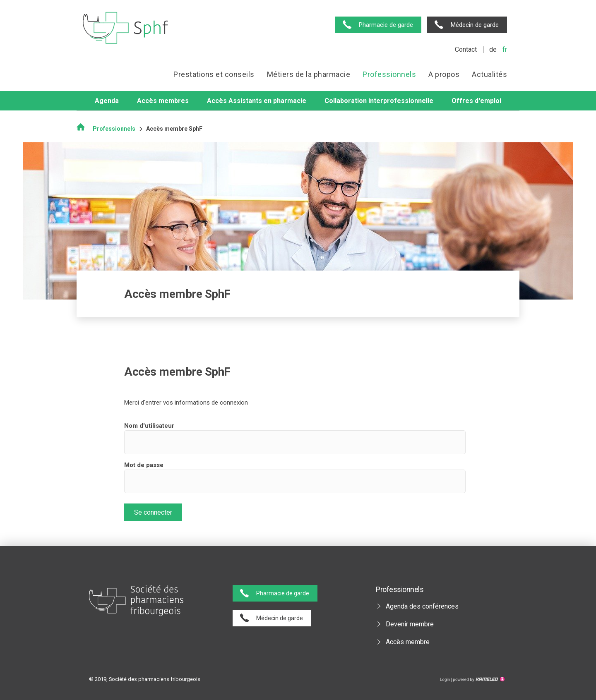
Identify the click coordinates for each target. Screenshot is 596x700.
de (493, 49)
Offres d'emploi (476, 101)
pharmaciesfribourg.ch (126, 28)
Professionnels (389, 74)
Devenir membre (410, 624)
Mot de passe (144, 465)
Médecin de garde (475, 25)
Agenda (107, 101)
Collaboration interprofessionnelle (379, 101)
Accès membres (163, 101)
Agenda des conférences (422, 606)
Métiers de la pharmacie (309, 74)
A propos (444, 74)
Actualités (489, 74)
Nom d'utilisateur (149, 426)
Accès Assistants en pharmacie (257, 101)
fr (505, 49)
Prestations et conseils (214, 74)
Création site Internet (478, 679)
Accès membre (408, 642)
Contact (466, 49)
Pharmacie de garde (386, 25)
